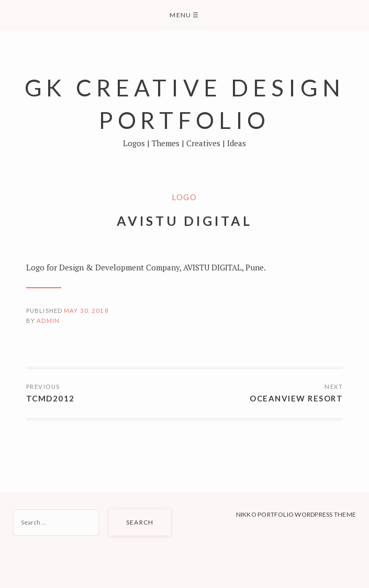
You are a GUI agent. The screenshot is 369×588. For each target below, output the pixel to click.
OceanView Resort (296, 398)
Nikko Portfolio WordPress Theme (296, 514)
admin (48, 320)
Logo (184, 197)
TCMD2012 (51, 398)
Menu (184, 15)
